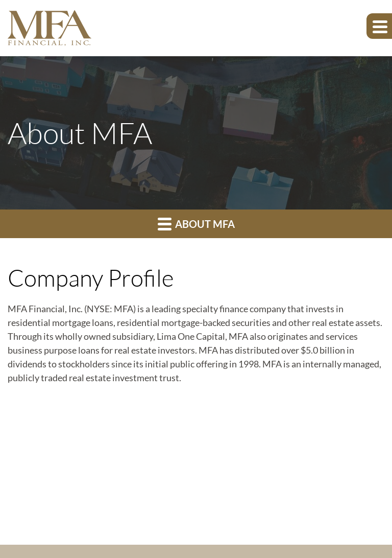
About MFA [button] (196, 224)
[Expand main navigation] (379, 26)
